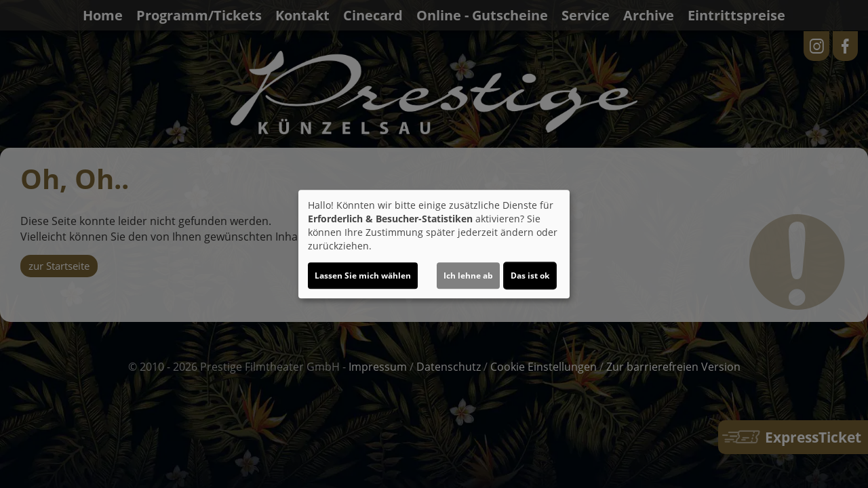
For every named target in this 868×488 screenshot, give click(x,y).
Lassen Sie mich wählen (363, 276)
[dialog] (434, 244)
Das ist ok (530, 276)
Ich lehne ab (468, 276)
